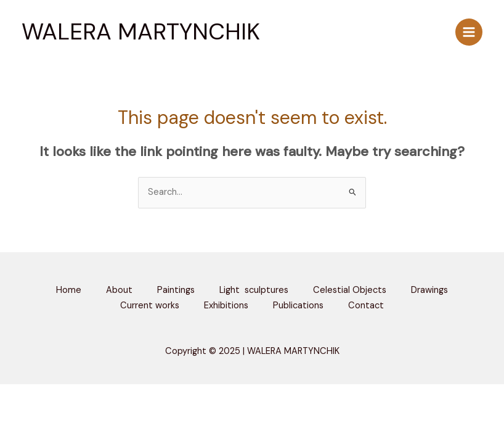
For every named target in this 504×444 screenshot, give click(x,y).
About (119, 290)
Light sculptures (254, 290)
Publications (298, 306)
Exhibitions (226, 306)
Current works (150, 306)
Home (69, 290)
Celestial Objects (350, 290)
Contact (366, 306)
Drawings (429, 290)
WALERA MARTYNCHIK (141, 32)
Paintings (176, 290)
